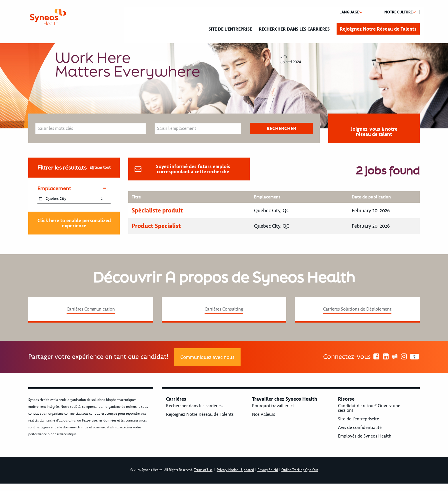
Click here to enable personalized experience (74, 223)
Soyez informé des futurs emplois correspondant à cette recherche (193, 169)
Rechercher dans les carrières (294, 29)
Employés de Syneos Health (365, 436)
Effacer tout (100, 167)
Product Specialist (156, 226)
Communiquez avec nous (207, 357)
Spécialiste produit (157, 210)
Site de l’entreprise (230, 29)
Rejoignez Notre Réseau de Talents (378, 29)
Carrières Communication (91, 309)
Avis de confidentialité (360, 428)
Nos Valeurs (263, 414)
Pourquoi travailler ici (273, 406)
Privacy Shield (268, 470)
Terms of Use (203, 470)
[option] (224, 86)
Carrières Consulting (224, 309)
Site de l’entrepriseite (359, 419)
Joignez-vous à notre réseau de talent (374, 132)
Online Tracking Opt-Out (300, 470)
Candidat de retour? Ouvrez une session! (369, 408)
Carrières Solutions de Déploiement (357, 309)
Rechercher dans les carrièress (195, 406)
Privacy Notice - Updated (235, 470)
